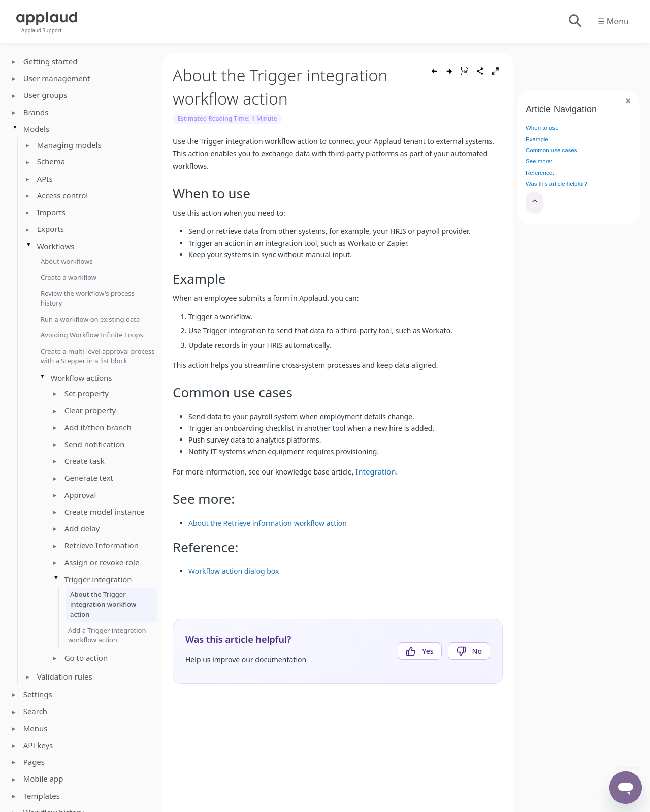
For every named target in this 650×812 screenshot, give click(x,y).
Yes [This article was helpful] (428, 651)
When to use (542, 128)
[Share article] (480, 71)
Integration (376, 471)
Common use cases (551, 150)
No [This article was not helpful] (477, 651)
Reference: (540, 173)
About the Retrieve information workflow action (268, 523)
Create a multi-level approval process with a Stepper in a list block (98, 356)
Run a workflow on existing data (90, 319)
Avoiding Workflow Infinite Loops (92, 335)
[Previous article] (434, 71)
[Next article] (449, 71)
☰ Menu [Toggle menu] (613, 21)
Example (537, 139)
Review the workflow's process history (88, 298)
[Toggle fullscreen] (495, 71)
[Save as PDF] (465, 71)
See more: (539, 161)
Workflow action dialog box (234, 571)
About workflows (67, 261)
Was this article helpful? (556, 184)
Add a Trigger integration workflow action (107, 635)
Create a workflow (69, 277)
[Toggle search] (575, 21)
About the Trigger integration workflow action (103, 604)
